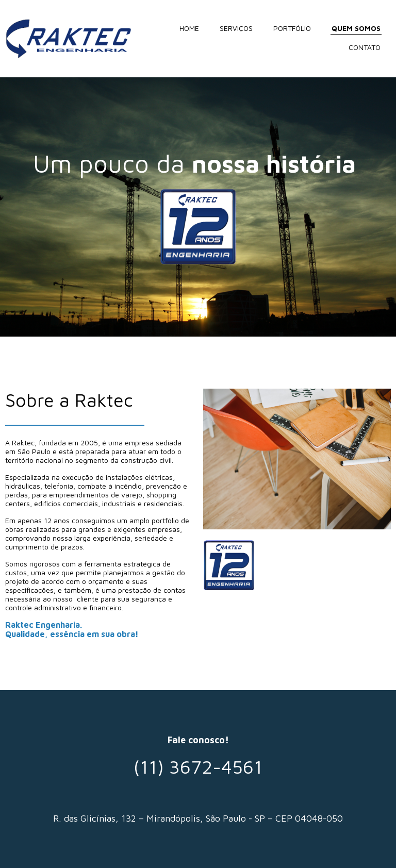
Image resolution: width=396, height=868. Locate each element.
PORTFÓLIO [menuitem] (292, 28)
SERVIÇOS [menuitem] (236, 28)
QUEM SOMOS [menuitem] (356, 28)
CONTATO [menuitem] (365, 47)
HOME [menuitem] (189, 28)
